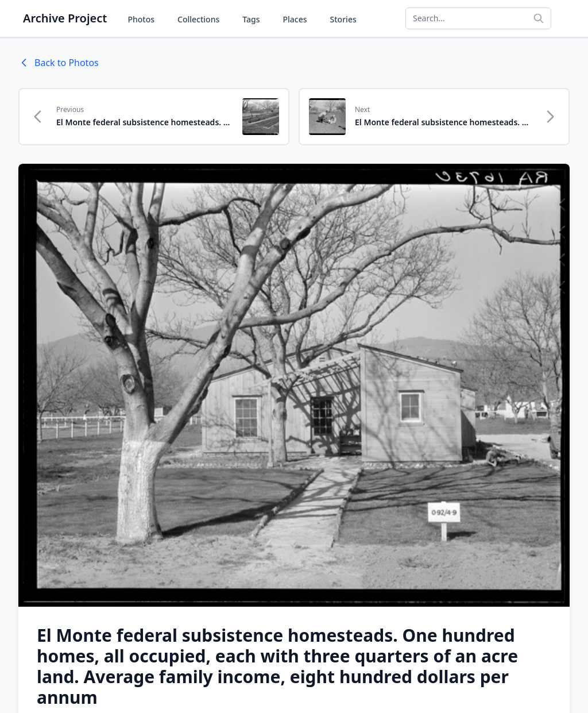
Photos (141, 19)
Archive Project (65, 18)
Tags (251, 19)
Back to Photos (59, 63)
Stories (343, 19)
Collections (198, 19)
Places (295, 19)
